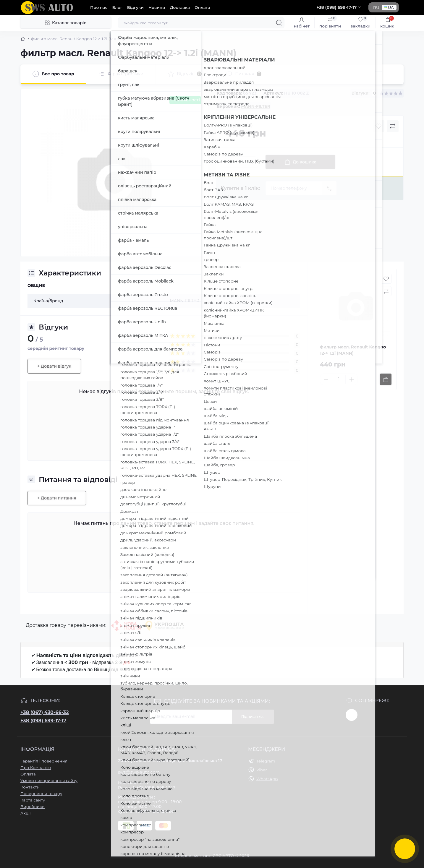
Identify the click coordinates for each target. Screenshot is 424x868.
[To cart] (386, 379)
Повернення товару (41, 794)
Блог (117, 7)
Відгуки (135, 7)
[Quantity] (239, 162)
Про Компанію (36, 768)
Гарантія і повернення (44, 761)
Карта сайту (33, 800)
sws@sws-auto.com (139, 772)
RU (376, 7)
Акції (26, 813)
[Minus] (227, 162)
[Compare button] (393, 126)
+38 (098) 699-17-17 (43, 721)
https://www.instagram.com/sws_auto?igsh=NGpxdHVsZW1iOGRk (352, 715)
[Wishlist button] (378, 126)
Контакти (30, 787)
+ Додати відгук (54, 366)
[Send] (329, 188)
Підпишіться (253, 717)
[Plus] (252, 162)
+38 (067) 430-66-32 (44, 712)
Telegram (266, 761)
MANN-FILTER (255, 106)
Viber (262, 770)
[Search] (279, 23)
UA (389, 7)
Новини (157, 7)
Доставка (180, 7)
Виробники (33, 807)
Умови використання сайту (49, 781)
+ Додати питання (57, 498)
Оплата (202, 7)
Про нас (99, 7)
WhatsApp (267, 779)
